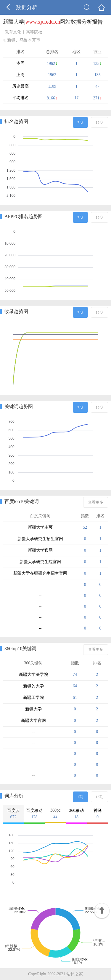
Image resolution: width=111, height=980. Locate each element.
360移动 (76, 814)
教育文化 (13, 32)
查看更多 (96, 502)
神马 (98, 814)
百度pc (13, 814)
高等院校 (34, 32)
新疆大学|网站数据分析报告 (53, 22)
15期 (99, 122)
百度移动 (34, 814)
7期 (81, 122)
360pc (55, 813)
